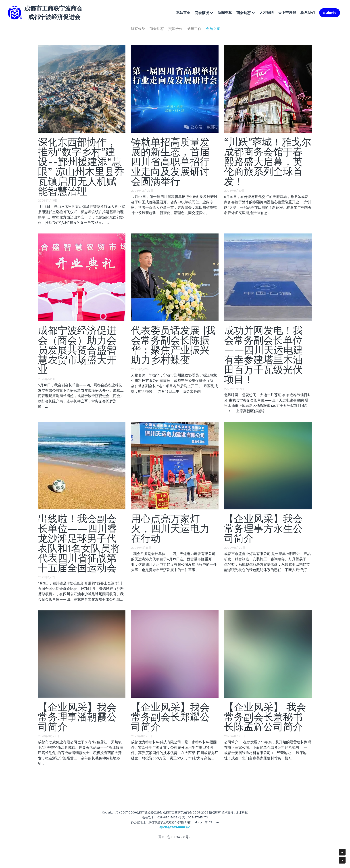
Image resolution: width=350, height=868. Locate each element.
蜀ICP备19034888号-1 (175, 837)
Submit (330, 13)
